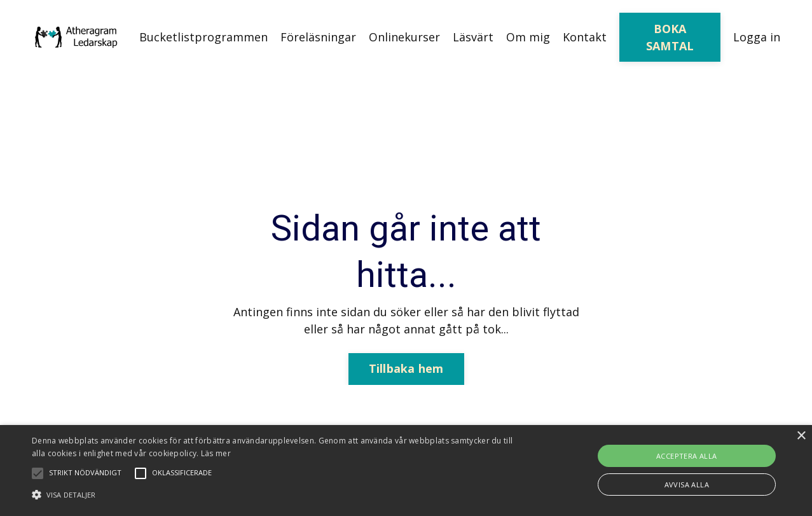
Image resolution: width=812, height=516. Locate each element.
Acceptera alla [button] (687, 456)
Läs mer (216, 453)
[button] (275, 494)
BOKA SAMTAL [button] (670, 37)
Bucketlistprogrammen (203, 37)
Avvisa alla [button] (687, 485)
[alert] (406, 471)
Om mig (528, 37)
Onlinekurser (404, 37)
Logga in (757, 37)
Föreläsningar (318, 37)
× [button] (801, 436)
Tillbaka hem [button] (406, 368)
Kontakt (585, 37)
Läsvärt (473, 37)
